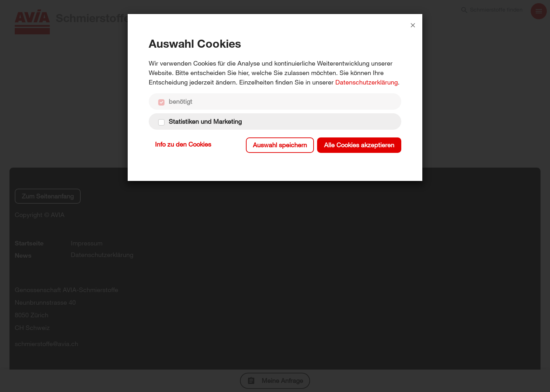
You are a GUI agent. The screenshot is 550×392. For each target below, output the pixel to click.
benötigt (180, 101)
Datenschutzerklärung (367, 82)
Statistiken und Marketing (205, 121)
